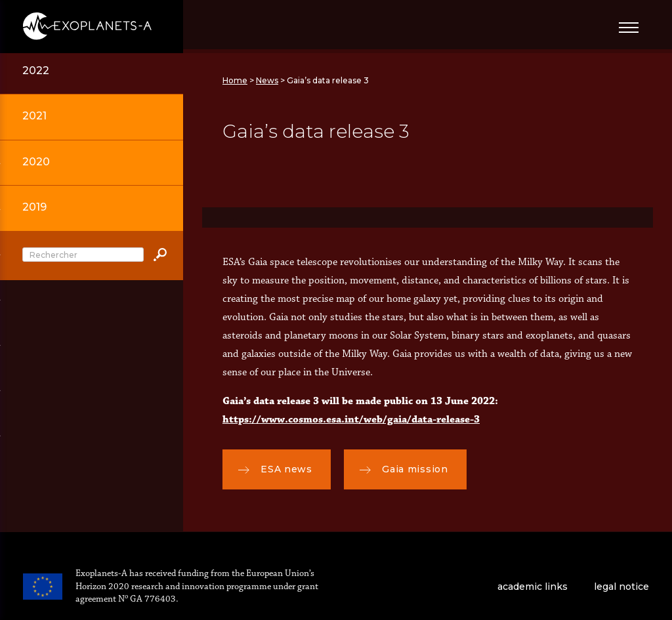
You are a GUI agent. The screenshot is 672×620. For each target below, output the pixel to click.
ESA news (275, 469)
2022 (36, 71)
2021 (34, 116)
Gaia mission (404, 469)
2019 (34, 207)
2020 (36, 162)
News (267, 80)
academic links (533, 587)
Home (235, 80)
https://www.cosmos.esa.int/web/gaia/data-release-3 (351, 419)
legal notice (621, 587)
